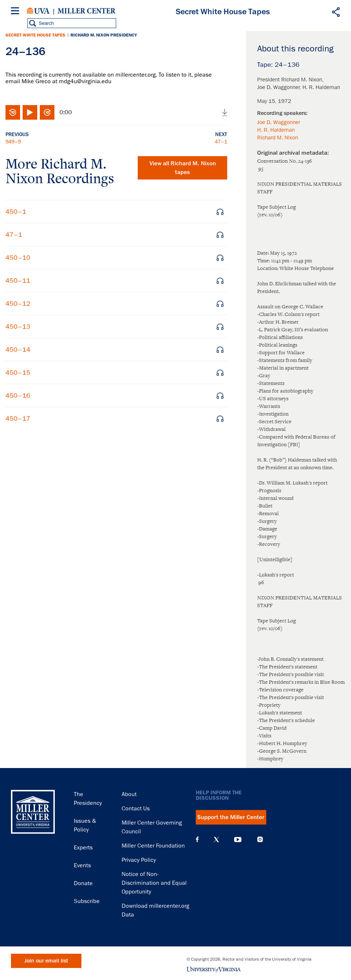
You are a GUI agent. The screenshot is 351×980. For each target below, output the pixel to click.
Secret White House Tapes (35, 35)
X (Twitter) (216, 840)
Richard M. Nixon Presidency (104, 35)
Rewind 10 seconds (13, 112)
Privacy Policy (139, 860)
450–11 (18, 281)
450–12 (18, 304)
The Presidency (88, 799)
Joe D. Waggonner (279, 122)
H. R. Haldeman (276, 130)
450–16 (18, 396)
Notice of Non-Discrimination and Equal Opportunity (154, 883)
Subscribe (87, 901)
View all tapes (183, 168)
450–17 (18, 418)
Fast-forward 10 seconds (47, 112)
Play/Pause (30, 112)
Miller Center (87, 11)
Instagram (260, 839)
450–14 (18, 350)
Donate (83, 883)
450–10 (18, 258)
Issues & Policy (85, 825)
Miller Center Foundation (153, 846)
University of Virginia (38, 11)
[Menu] (16, 12)
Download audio (225, 112)
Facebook (197, 840)
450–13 (18, 327)
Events (82, 865)
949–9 (13, 142)
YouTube (238, 840)
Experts (83, 848)
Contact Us (136, 809)
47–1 (221, 142)
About (129, 794)
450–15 (18, 373)
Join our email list (46, 961)
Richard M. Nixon (278, 138)
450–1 (16, 212)
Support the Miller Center (231, 817)
